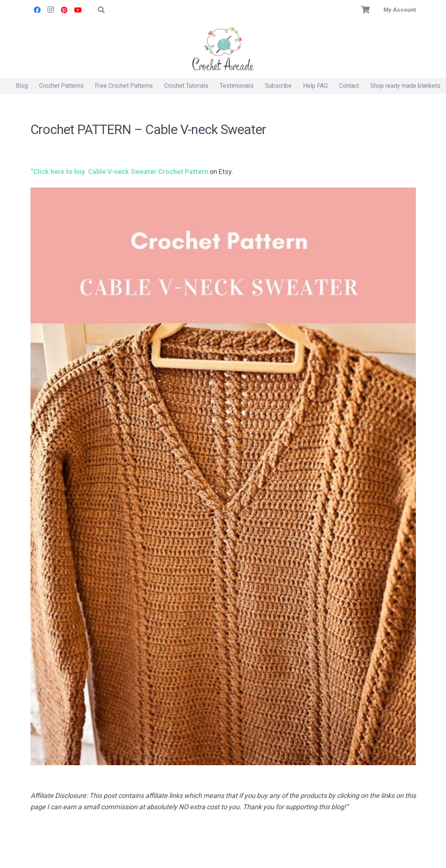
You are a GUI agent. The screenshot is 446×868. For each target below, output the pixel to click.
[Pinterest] (64, 10)
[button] (102, 10)
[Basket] (365, 10)
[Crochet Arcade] (223, 49)
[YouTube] (78, 10)
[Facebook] (37, 10)
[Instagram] (51, 10)
